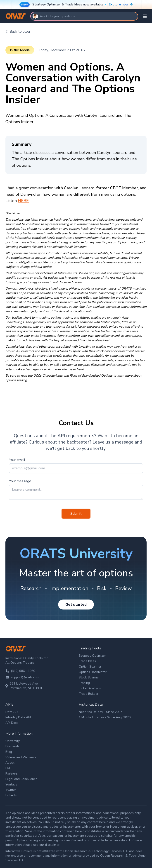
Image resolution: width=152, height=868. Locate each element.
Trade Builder (89, 694)
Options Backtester (93, 672)
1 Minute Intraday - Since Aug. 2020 (105, 717)
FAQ (8, 768)
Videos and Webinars (21, 757)
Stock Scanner (89, 677)
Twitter (11, 790)
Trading (84, 683)
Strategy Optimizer (92, 656)
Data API (12, 712)
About (10, 763)
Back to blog (18, 32)
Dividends (12, 746)
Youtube (11, 784)
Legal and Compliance (21, 779)
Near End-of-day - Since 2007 (100, 712)
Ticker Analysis (90, 688)
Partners (12, 774)
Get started (76, 605)
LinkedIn (11, 795)
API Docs (12, 723)
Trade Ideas (87, 661)
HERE (23, 201)
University (13, 741)
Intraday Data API (18, 717)
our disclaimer (49, 845)
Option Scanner (90, 667)
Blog (9, 752)
